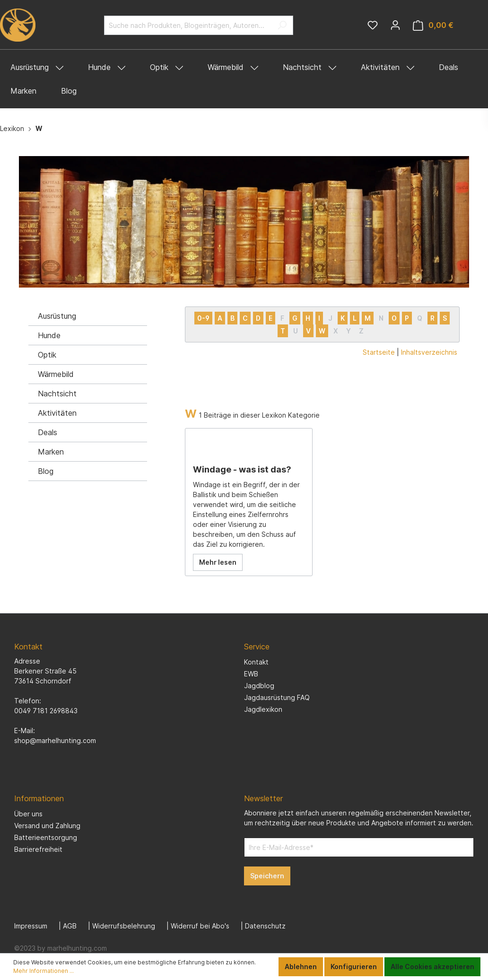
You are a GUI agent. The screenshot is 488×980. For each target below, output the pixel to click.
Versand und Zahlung (47, 826)
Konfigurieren (354, 967)
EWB (251, 674)
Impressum (31, 926)
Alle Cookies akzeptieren (432, 967)
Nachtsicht (57, 394)
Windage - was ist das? (242, 469)
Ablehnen (301, 967)
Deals (48, 432)
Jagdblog (259, 686)
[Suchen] (282, 25)
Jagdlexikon (263, 709)
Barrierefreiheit (38, 849)
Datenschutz (265, 926)
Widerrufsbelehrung (124, 926)
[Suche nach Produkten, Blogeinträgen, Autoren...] (188, 25)
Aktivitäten (57, 413)
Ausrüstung (57, 316)
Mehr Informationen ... (44, 971)
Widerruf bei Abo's (200, 926)
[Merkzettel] (373, 25)
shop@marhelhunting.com (55, 740)
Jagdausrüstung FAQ (277, 697)
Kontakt (256, 662)
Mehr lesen (218, 562)
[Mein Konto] (395, 25)
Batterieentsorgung (46, 837)
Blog (46, 471)
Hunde (49, 335)
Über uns (28, 814)
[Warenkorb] (433, 25)
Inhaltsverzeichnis (429, 352)
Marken (51, 452)
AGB (70, 926)
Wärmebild (56, 374)
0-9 (203, 318)
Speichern (267, 876)
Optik (47, 355)
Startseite (379, 352)
